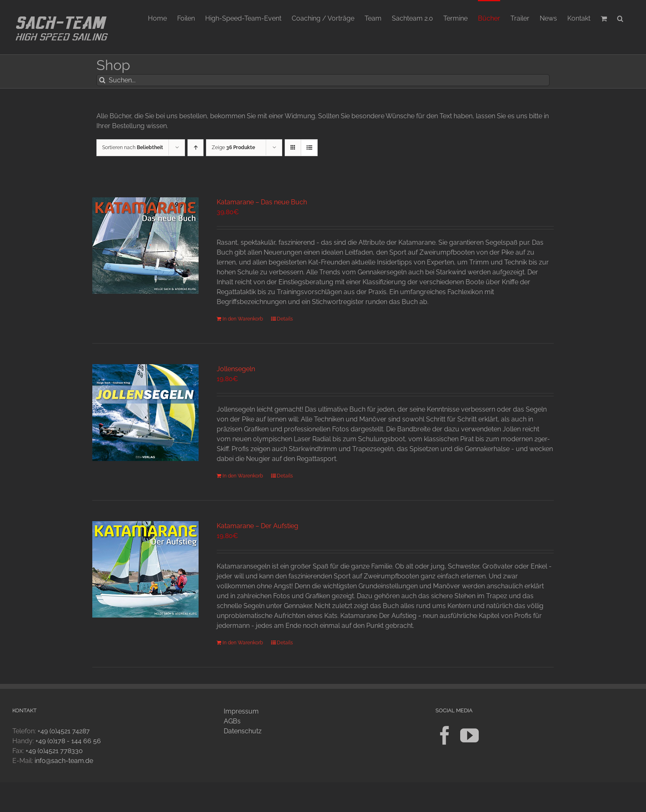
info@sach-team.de (64, 761)
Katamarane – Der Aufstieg (257, 526)
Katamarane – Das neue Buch (262, 202)
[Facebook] (445, 736)
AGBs (232, 721)
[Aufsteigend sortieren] (195, 148)
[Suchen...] (323, 80)
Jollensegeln (236, 369)
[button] (620, 18)
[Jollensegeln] (145, 413)
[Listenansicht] (309, 148)
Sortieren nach (133, 147)
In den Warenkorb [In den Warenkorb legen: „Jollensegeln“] (243, 476)
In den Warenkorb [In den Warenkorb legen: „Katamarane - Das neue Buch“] (243, 319)
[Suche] (102, 80)
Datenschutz (243, 731)
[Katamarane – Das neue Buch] (145, 246)
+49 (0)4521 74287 (64, 731)
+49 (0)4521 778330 (54, 751)
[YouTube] (469, 736)
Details (285, 319)
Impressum (241, 711)
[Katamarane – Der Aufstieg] (145, 569)
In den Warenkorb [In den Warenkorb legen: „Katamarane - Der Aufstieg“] (243, 643)
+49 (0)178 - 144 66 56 (68, 741)
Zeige (233, 147)
